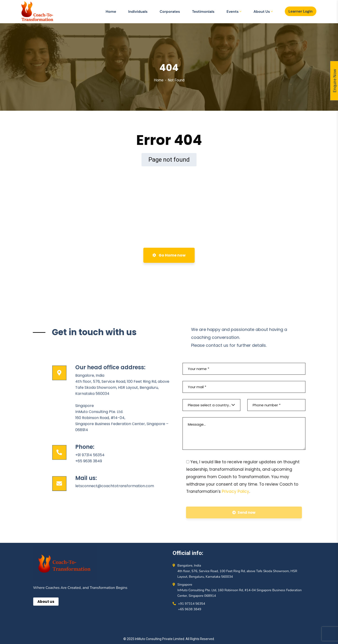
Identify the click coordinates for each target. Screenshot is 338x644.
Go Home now (169, 255)
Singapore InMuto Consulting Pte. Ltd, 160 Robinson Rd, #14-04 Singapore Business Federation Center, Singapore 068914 (240, 590)
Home (159, 80)
